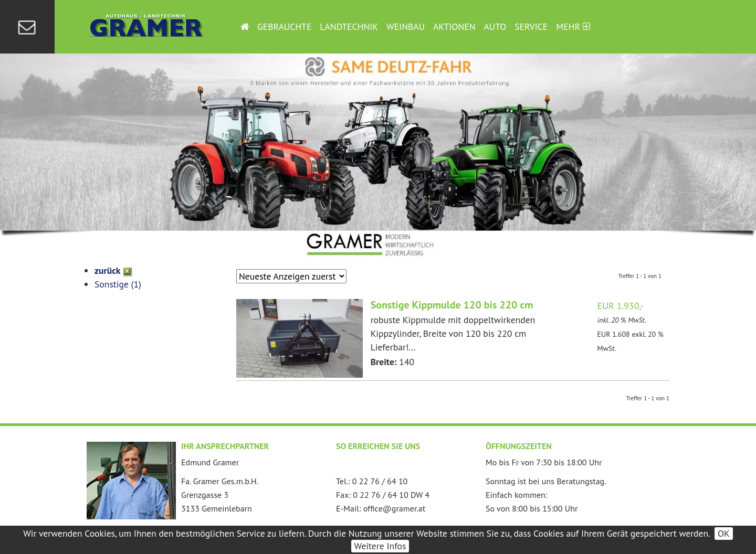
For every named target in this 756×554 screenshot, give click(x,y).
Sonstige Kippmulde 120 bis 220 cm (452, 305)
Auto (495, 26)
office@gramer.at (394, 508)
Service (531, 26)
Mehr (573, 26)
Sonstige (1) (118, 284)
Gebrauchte (284, 26)
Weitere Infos (380, 546)
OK (724, 533)
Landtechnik (349, 26)
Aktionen (454, 26)
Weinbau (406, 26)
